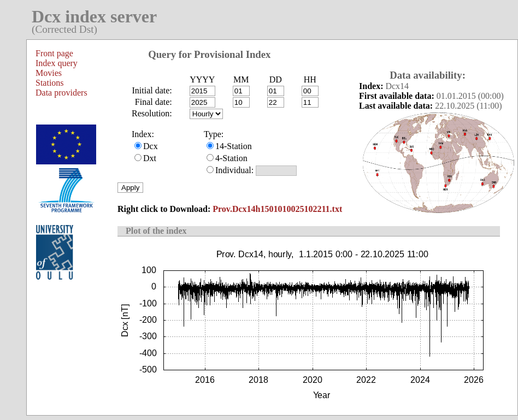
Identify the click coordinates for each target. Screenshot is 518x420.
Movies (49, 73)
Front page (54, 53)
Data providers (61, 93)
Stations (50, 83)
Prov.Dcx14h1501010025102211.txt (277, 209)
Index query (57, 63)
